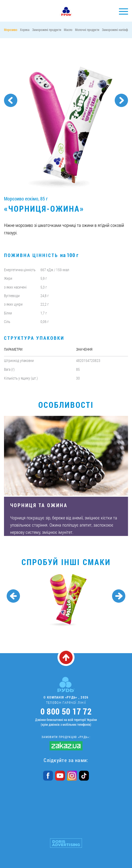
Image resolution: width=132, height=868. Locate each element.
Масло (68, 30)
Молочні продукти (87, 30)
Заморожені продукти (47, 30)
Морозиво (11, 30)
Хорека (25, 30)
